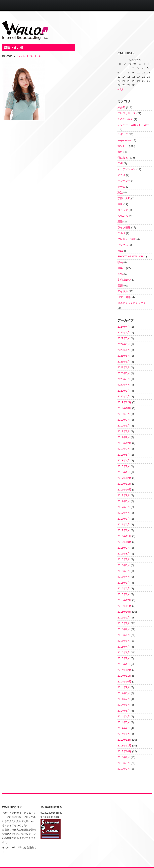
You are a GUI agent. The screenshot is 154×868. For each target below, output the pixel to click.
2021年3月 (124, 362)
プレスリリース (127, 113)
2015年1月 (124, 664)
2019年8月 (124, 414)
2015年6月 (124, 635)
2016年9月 (124, 548)
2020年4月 (124, 385)
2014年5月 (124, 711)
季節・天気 (124, 198)
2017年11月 (124, 484)
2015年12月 (124, 600)
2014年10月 (124, 682)
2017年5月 (124, 507)
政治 (120, 192)
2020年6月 (124, 373)
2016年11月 (124, 536)
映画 (120, 262)
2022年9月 (124, 332)
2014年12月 (124, 670)
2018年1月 (124, 472)
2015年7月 (124, 629)
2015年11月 (124, 606)
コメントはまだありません (28, 56)
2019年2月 (124, 437)
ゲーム (121, 187)
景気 (120, 274)
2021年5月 (124, 356)
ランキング (124, 181)
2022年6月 (124, 338)
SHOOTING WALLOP (130, 256)
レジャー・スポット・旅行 (133, 125)
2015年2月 (124, 658)
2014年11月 (124, 676)
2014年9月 (124, 687)
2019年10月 (124, 408)
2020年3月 (124, 391)
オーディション (127, 169)
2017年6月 (124, 501)
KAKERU (123, 216)
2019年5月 (124, 426)
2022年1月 (124, 350)
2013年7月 (124, 769)
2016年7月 (124, 559)
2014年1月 (124, 734)
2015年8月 (124, 623)
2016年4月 (124, 577)
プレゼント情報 (127, 239)
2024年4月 (124, 327)
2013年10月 (124, 751)
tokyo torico (124, 140)
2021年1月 (124, 367)
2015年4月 (124, 647)
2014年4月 (124, 716)
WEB (121, 251)
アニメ (121, 175)
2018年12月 (124, 443)
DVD (120, 163)
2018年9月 (124, 449)
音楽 (120, 286)
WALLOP (123, 146)
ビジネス (123, 245)
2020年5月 (124, 379)
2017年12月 (124, 478)
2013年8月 (124, 763)
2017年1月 (124, 530)
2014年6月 (124, 705)
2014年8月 (124, 693)
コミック (123, 210)
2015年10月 (124, 612)
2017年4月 (124, 513)
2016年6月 (124, 565)
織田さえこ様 (14, 47)
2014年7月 (124, 699)
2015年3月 (124, 652)
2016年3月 (124, 583)
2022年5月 (124, 344)
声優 (120, 204)
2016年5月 (124, 571)
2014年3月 (124, 722)
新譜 (120, 222)
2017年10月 (124, 490)
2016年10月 (124, 542)
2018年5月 (124, 455)
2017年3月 (124, 519)
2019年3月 (124, 431)
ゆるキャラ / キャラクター (133, 303)
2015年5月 (124, 641)
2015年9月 (124, 618)
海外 (120, 152)
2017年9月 (124, 495)
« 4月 (121, 89)
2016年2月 (124, 588)
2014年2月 (124, 728)
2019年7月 (124, 420)
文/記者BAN (124, 280)
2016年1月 (124, 594)
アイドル (123, 291)
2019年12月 (124, 402)
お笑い (121, 268)
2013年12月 (124, 740)
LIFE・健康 (124, 297)
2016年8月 (124, 554)
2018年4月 (124, 460)
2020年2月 (124, 396)
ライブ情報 (124, 227)
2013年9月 (124, 757)
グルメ (121, 233)
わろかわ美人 (125, 119)
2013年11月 (124, 746)
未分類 (121, 107)
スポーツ (123, 134)
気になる (123, 158)
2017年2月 (124, 524)
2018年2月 (124, 466)
